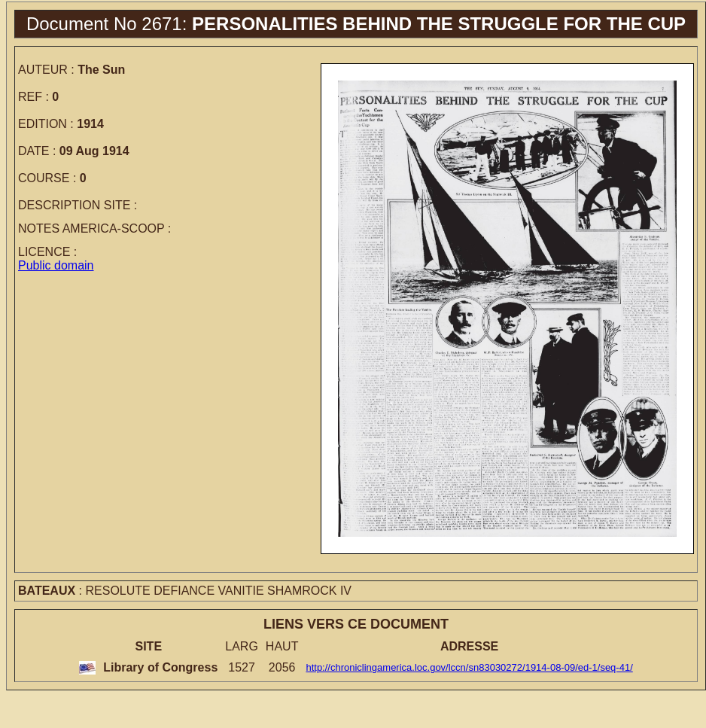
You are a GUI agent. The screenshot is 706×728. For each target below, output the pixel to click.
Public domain (56, 265)
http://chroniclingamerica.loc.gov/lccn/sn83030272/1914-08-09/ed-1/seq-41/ (469, 667)
